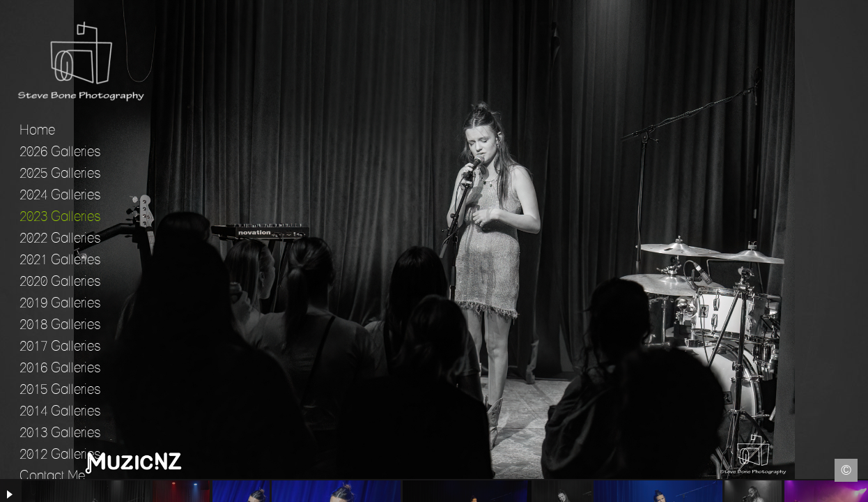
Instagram (858, 492)
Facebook (10, 492)
